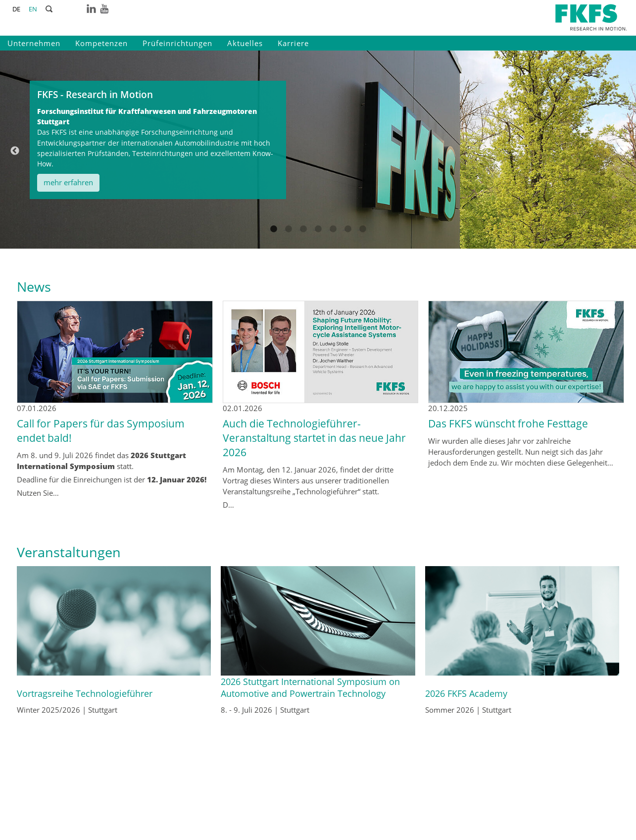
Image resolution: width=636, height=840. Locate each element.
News (34, 287)
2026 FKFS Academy (466, 693)
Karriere (293, 43)
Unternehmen (34, 43)
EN (33, 9)
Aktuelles (245, 43)
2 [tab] (289, 240)
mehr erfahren (68, 182)
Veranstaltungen (69, 552)
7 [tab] (363, 240)
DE (16, 9)
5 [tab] (333, 240)
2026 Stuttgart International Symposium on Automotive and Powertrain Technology (310, 687)
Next (621, 151)
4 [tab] (318, 240)
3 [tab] (303, 240)
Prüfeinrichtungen (177, 43)
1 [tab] (274, 240)
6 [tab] (348, 240)
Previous (15, 151)
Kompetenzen (101, 43)
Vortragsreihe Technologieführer (85, 693)
